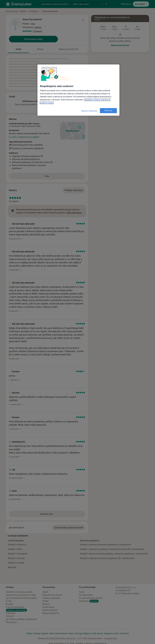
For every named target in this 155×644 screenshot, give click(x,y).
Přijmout (108, 111)
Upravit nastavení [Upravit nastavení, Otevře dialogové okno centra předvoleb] (89, 111)
